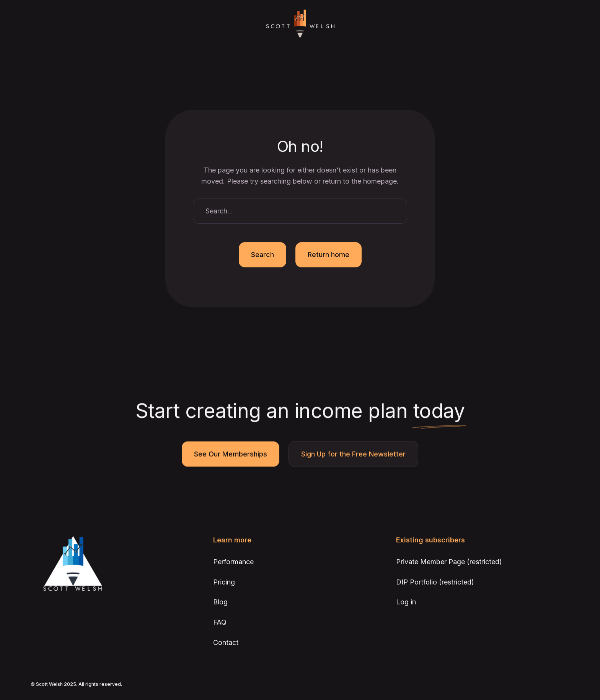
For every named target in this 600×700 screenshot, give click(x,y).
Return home (329, 255)
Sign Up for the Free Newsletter (353, 454)
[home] (300, 24)
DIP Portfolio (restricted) (435, 582)
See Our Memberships (231, 454)
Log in (406, 602)
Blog (220, 602)
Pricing (224, 582)
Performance (233, 562)
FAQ (220, 622)
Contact (226, 642)
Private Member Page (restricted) (449, 562)
